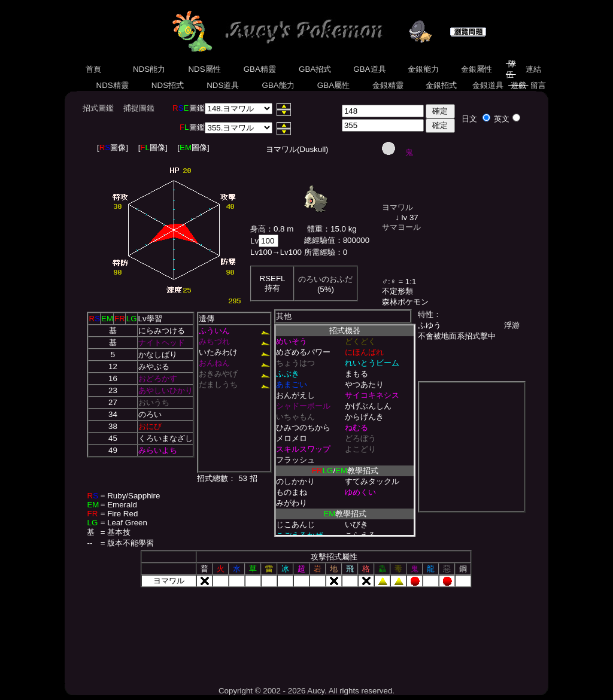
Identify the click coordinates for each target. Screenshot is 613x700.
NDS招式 (168, 85)
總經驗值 (320, 240)
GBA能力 (278, 85)
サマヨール (401, 227)
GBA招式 (315, 69)
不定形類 (397, 291)
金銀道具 (488, 85)
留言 (538, 85)
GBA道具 (370, 69)
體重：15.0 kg (332, 229)
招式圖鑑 (98, 108)
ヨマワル (397, 207)
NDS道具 (223, 85)
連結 (533, 69)
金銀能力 (423, 69)
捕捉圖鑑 (139, 108)
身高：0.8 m (272, 229)
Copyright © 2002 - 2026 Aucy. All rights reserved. (306, 691)
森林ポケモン (405, 302)
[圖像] (113, 147)
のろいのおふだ (325, 279)
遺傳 (207, 319)
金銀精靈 (388, 85)
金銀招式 (441, 85)
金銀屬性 (476, 69)
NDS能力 (149, 69)
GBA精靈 (260, 69)
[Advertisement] (306, 632)
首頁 (93, 69)
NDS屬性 (205, 69)
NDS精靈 (113, 85)
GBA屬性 (333, 85)
